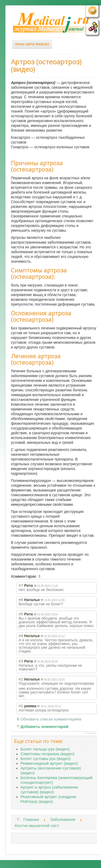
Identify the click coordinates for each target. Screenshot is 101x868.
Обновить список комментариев (51, 719)
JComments (90, 733)
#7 (21, 585)
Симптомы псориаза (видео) (47, 754)
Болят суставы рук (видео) (46, 759)
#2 (21, 679)
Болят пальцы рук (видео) (45, 749)
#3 (21, 661)
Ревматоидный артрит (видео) (49, 763)
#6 (21, 600)
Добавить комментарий (45, 726)
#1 (21, 706)
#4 (21, 636)
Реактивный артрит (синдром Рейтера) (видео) (48, 799)
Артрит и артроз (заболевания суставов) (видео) (49, 789)
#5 (21, 614)
